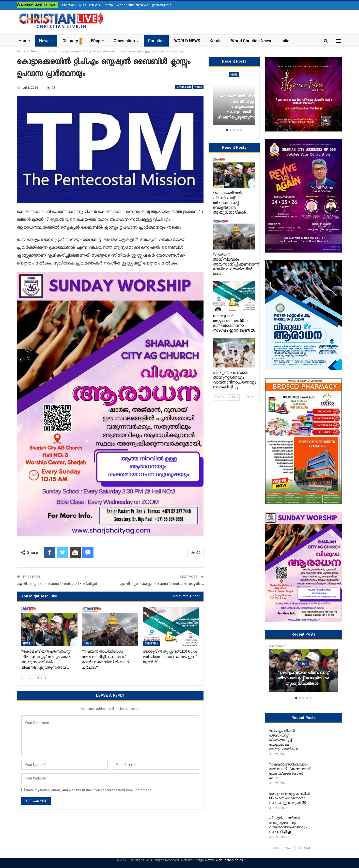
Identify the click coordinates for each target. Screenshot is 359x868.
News (44, 41)
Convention (124, 41)
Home (24, 41)
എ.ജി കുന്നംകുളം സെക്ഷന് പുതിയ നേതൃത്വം (162, 584)
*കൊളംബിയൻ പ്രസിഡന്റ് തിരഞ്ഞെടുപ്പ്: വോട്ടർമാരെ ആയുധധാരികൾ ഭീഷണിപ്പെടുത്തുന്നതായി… (242, 107)
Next (42, 678)
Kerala (108, 5)
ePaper (98, 41)
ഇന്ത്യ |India (162, 5)
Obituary (70, 41)
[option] (303, 671)
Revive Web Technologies (224, 860)
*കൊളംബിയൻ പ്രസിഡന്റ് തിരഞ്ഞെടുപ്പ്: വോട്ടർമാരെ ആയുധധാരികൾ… (303, 678)
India (285, 41)
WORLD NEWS (89, 5)
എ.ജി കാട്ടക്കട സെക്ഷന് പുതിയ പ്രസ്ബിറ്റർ (57, 584)
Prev (28, 678)
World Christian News (132, 5)
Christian (68, 5)
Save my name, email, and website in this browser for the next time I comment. (89, 790)
